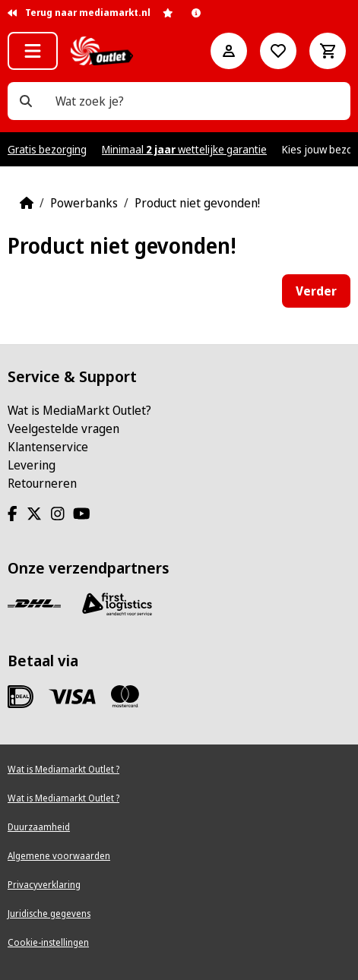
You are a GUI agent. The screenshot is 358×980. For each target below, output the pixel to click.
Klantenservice (48, 447)
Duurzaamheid (39, 827)
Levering (32, 465)
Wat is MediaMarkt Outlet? (79, 410)
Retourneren (42, 483)
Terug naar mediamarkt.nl (79, 13)
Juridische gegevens (49, 914)
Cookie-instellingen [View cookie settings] (48, 942)
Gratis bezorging (47, 149)
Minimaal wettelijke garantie (184, 149)
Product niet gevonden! (197, 203)
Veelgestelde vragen (63, 428)
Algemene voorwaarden (59, 856)
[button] (33, 51)
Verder (316, 291)
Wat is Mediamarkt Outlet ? (63, 769)
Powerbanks (84, 203)
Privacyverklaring (44, 885)
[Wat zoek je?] (26, 101)
